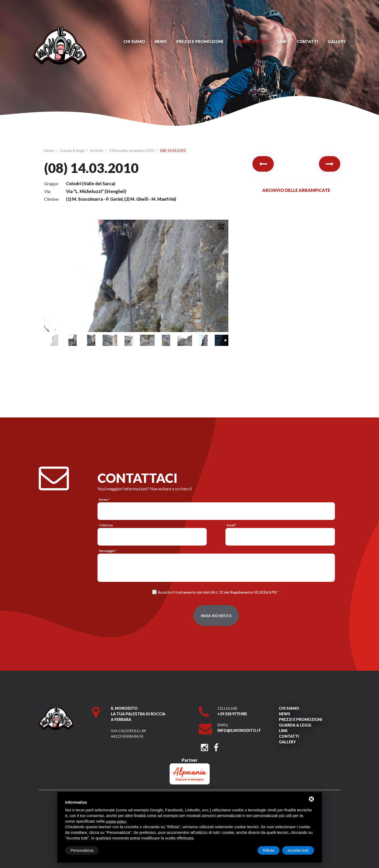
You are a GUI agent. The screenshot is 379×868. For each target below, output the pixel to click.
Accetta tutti (298, 850)
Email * (232, 525)
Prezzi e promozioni (200, 41)
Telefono (106, 525)
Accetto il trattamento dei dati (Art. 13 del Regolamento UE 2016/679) (217, 592)
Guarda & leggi (250, 41)
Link (282, 41)
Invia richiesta (216, 616)
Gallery (337, 41)
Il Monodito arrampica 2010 (132, 150)
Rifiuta (269, 850)
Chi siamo (134, 41)
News (161, 41)
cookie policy (116, 821)
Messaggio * (108, 551)
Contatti (307, 41)
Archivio (97, 150)
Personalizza (82, 850)
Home (49, 150)
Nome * (104, 500)
